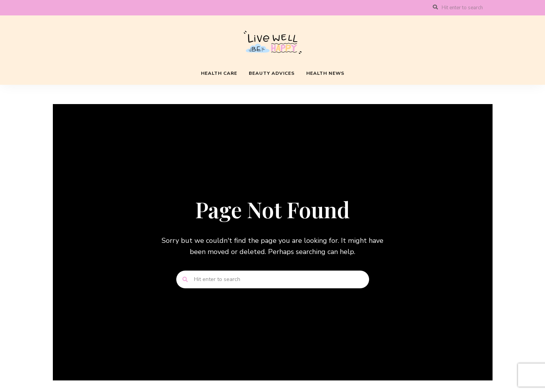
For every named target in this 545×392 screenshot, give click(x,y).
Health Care (219, 73)
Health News (325, 73)
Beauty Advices (272, 73)
